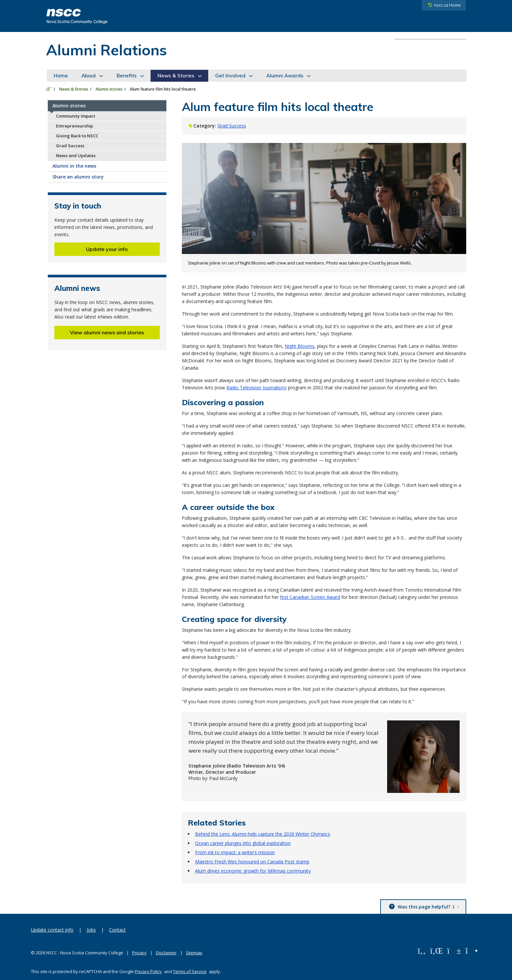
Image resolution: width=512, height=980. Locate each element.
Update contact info (52, 930)
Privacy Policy (148, 971)
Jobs (91, 930)
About (89, 76)
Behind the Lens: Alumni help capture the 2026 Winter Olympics (263, 834)
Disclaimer (166, 953)
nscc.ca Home (447, 5)
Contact (117, 930)
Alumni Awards (285, 76)
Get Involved (230, 76)
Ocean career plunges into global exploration (243, 843)
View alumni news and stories (107, 332)
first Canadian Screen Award (310, 597)
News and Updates (76, 155)
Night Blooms (299, 346)
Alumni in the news (74, 166)
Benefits (127, 76)
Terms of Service (190, 971)
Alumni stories (109, 89)
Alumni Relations (106, 50)
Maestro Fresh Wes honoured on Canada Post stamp (252, 862)
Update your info (107, 249)
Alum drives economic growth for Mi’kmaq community (253, 871)
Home (61, 76)
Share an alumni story (78, 177)
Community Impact (76, 116)
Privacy (139, 953)
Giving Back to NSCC (77, 136)
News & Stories (176, 76)
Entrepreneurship (74, 126)
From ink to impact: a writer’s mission (235, 852)
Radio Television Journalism (256, 388)
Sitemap (194, 953)
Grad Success (70, 146)
